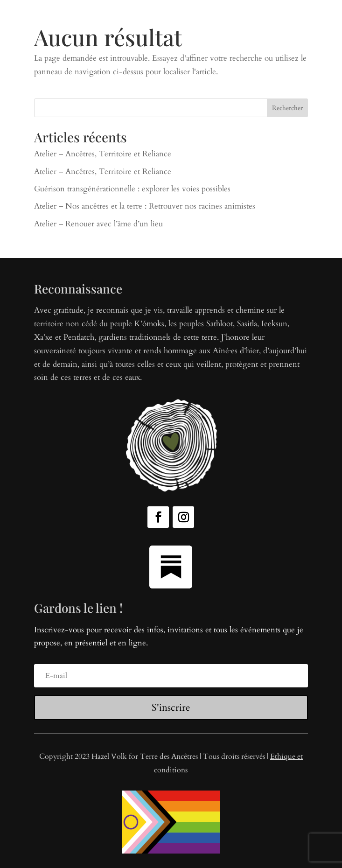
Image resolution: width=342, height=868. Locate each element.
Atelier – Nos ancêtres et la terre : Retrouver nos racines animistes (145, 206)
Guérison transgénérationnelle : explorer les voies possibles (132, 189)
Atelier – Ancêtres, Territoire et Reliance (103, 154)
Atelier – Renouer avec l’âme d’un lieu (98, 224)
